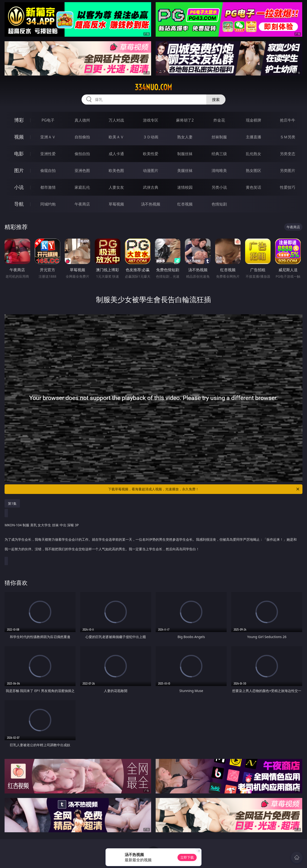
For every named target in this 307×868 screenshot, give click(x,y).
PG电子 (48, 120)
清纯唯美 (219, 170)
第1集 (12, 503)
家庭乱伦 (82, 187)
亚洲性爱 (48, 154)
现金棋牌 (254, 120)
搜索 (216, 100)
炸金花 (219, 120)
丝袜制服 (219, 137)
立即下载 (187, 857)
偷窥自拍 (48, 170)
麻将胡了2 (185, 120)
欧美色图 (116, 170)
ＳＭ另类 (288, 137)
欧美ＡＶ (116, 137)
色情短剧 (219, 204)
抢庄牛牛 (288, 120)
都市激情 (48, 187)
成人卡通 (116, 154)
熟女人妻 (185, 137)
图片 (19, 170)
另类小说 (219, 187)
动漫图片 (151, 170)
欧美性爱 (151, 154)
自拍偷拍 (82, 137)
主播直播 (254, 137)
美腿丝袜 (185, 170)
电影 (19, 154)
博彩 (19, 120)
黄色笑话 (254, 187)
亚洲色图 (82, 170)
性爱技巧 (288, 187)
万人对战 (116, 120)
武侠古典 (151, 187)
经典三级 (219, 154)
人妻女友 (116, 187)
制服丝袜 (185, 154)
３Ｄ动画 (151, 137)
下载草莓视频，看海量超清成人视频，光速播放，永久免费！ (204, 489)
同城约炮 (48, 204)
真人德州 (82, 120)
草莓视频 (116, 204)
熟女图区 (254, 170)
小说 (19, 187)
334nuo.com (153, 87)
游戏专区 (151, 120)
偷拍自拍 (82, 154)
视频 (19, 137)
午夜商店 (82, 204)
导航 (19, 204)
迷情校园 (185, 187)
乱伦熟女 (254, 154)
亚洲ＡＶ (48, 137)
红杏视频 (185, 204)
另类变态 (288, 154)
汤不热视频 (151, 204)
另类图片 (288, 170)
